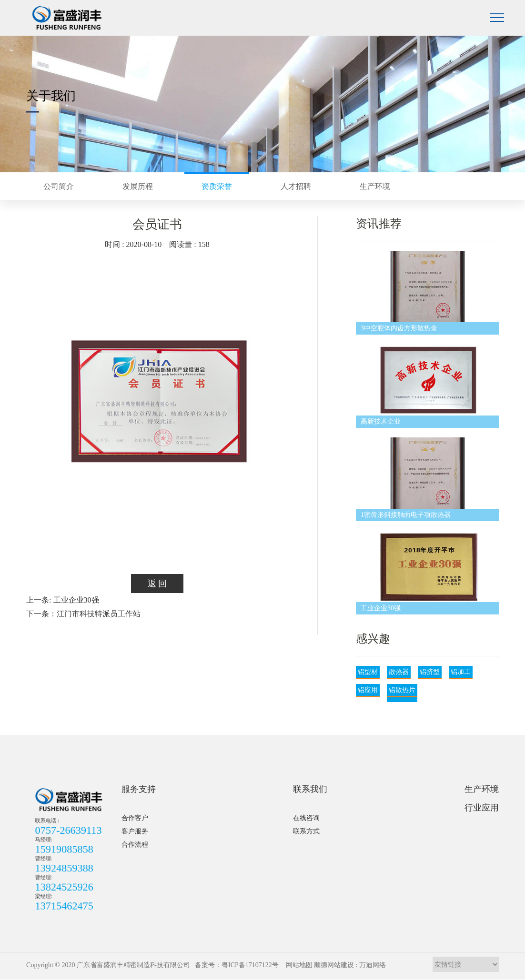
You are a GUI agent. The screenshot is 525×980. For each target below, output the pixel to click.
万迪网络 (373, 965)
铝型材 (368, 672)
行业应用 (482, 808)
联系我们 (310, 789)
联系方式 (306, 831)
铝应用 (368, 690)
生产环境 (482, 789)
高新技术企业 (381, 421)
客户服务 (135, 831)
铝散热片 (402, 690)
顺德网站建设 (334, 965)
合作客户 (135, 818)
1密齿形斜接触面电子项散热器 (406, 515)
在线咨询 (306, 818)
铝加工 (461, 672)
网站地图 (299, 965)
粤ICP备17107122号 (250, 965)
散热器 (399, 672)
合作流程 (135, 845)
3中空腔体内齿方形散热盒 (399, 328)
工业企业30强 (381, 608)
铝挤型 (430, 672)
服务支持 (139, 789)
